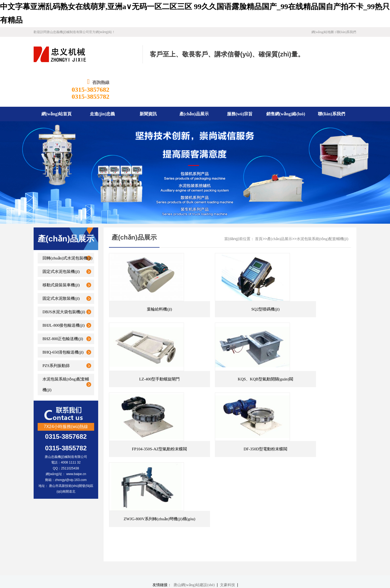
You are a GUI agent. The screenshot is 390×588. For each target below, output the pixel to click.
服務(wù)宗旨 (205, 509)
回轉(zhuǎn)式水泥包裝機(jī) (67, 223)
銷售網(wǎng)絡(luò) (237, 509)
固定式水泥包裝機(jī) (61, 237)
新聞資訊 (153, 509)
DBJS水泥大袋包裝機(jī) (64, 277)
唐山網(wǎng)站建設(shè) (194, 490)
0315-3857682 (338, 55)
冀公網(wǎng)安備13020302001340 (123, 566)
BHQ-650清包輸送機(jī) (63, 317)
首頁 (259, 204)
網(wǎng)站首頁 (102, 509)
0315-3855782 (338, 62)
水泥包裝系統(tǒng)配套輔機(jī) (66, 350)
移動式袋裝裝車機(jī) (61, 250)
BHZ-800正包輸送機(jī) (63, 304)
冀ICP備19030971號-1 (122, 558)
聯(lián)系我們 (346, 32)
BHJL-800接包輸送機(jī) (64, 290)
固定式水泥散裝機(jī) (61, 263)
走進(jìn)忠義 (130, 509)
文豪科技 (228, 490)
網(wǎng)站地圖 (323, 32)
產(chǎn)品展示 (280, 204)
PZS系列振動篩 (56, 331)
